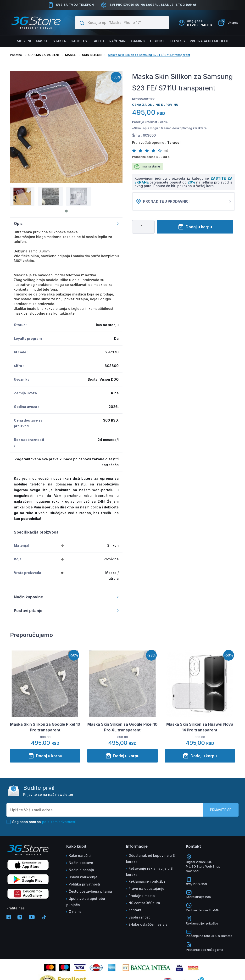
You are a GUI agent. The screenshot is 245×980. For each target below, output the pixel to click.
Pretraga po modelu (208, 41)
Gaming (138, 41)
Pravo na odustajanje (146, 888)
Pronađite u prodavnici (184, 201)
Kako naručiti (80, 855)
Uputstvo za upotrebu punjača (86, 902)
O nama (75, 911)
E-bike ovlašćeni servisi (148, 924)
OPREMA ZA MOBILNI (43, 55)
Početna (16, 55)
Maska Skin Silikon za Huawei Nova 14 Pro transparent (200, 727)
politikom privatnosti (59, 822)
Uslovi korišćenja (83, 877)
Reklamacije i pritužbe (147, 881)
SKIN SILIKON (92, 55)
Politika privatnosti (84, 884)
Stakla (60, 41)
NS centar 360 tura (144, 903)
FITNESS (177, 41)
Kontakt (135, 910)
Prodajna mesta (142, 896)
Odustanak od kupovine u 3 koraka (150, 859)
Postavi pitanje (66, 611)
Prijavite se (221, 810)
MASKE (70, 55)
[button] (135, 151)
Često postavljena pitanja (90, 891)
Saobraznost (139, 917)
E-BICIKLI (158, 41)
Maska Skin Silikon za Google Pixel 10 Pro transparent (45, 727)
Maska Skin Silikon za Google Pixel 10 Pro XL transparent (122, 727)
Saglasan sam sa (41, 822)
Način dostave (81, 863)
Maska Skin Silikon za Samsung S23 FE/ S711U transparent (149, 55)
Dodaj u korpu (195, 227)
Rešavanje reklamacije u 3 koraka (149, 871)
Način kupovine (66, 597)
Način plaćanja (81, 870)
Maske (43, 41)
